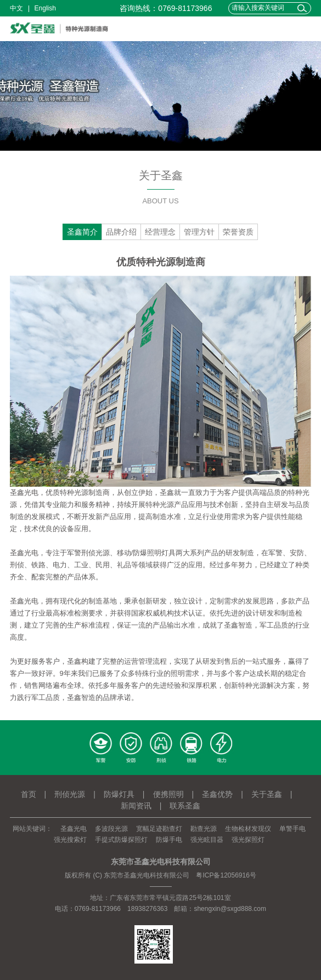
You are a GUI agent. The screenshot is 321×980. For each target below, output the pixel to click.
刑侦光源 (70, 794)
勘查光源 (204, 829)
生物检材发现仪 (248, 829)
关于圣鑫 (267, 794)
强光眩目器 (207, 840)
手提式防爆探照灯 (121, 840)
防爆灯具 (119, 794)
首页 (29, 794)
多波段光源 (111, 829)
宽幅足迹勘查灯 (159, 829)
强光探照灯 (248, 840)
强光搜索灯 (70, 840)
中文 (16, 8)
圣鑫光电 (74, 829)
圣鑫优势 (217, 794)
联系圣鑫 (185, 806)
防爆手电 (169, 840)
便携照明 (168, 794)
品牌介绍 (121, 232)
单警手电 (292, 829)
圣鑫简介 (82, 232)
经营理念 (160, 232)
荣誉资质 (238, 232)
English (45, 8)
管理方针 (199, 232)
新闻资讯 (136, 806)
